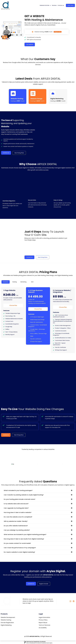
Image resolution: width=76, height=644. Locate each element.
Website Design (36, 99)
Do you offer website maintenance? (16, 526)
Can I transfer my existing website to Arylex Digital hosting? (24, 495)
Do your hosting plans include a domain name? (20, 499)
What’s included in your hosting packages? (18, 490)
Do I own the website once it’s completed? (18, 517)
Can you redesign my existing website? (17, 530)
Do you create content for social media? (17, 543)
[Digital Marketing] (53, 93)
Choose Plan (13, 305)
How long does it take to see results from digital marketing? (24, 539)
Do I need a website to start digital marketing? (19, 552)
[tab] (6, 282)
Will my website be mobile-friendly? (16, 521)
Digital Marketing (57, 99)
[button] (38, 491)
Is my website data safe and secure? (16, 504)
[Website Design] (33, 93)
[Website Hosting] (13, 93)
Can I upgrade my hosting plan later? (16, 508)
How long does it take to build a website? (18, 512)
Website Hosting (17, 99)
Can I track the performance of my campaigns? (20, 548)
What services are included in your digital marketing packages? (25, 534)
